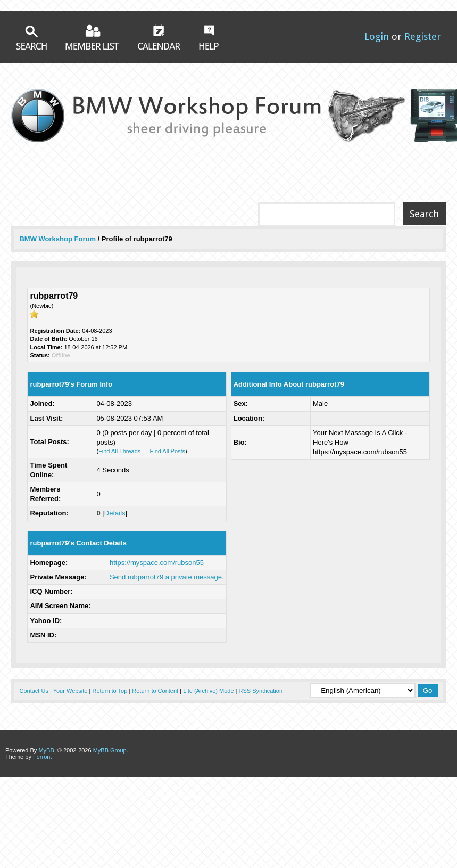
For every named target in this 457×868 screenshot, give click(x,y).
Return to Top (110, 691)
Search (31, 38)
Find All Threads (119, 451)
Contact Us (34, 691)
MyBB (46, 750)
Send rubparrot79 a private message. (167, 577)
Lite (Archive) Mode (208, 691)
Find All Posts (167, 451)
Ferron (41, 757)
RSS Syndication (261, 691)
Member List (92, 37)
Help (209, 37)
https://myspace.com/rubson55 (157, 563)
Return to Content (155, 691)
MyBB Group (110, 750)
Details (115, 513)
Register (423, 36)
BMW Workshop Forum (58, 239)
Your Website (70, 691)
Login (377, 36)
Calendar (159, 37)
